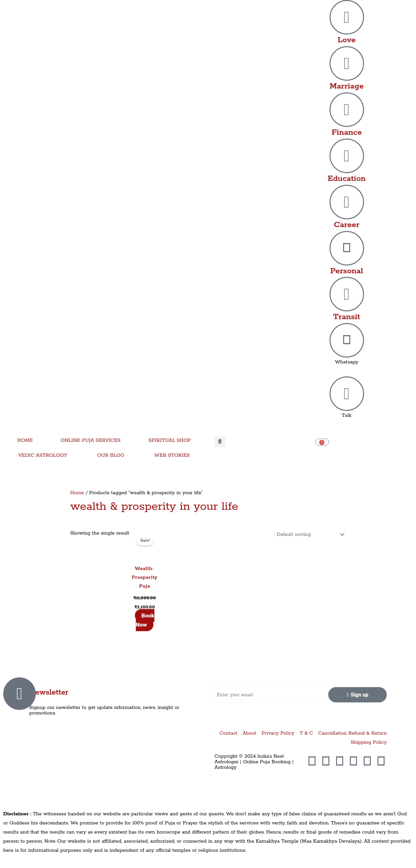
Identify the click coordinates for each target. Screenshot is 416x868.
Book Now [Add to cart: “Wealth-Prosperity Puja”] (145, 620)
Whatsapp (347, 362)
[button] (220, 442)
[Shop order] (309, 535)
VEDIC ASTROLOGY (43, 455)
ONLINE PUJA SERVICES (91, 440)
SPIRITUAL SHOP (170, 440)
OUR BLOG (111, 455)
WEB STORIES (172, 455)
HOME (25, 440)
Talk (347, 415)
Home (77, 493)
